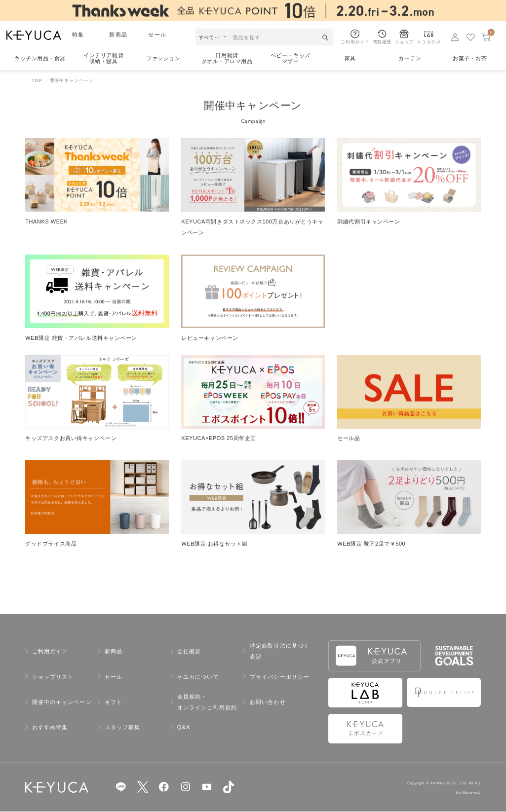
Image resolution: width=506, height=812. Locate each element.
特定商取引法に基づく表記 (280, 652)
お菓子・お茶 (470, 58)
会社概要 (189, 652)
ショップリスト (53, 677)
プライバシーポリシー (280, 677)
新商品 (118, 35)
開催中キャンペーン (72, 80)
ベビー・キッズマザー (291, 59)
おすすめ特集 (50, 728)
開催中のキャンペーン (62, 702)
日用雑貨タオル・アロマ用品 (227, 59)
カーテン (410, 58)
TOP (37, 80)
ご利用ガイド (50, 652)
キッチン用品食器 (40, 58)
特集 (78, 35)
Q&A (184, 728)
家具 (350, 58)
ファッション (163, 58)
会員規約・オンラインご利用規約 (207, 702)
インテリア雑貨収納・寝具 (103, 59)
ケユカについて (198, 677)
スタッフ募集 (123, 728)
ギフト (114, 702)
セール (157, 35)
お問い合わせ (268, 702)
